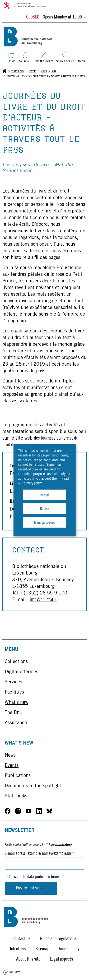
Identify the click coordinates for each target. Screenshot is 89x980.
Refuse (44, 509)
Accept (45, 495)
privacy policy (33, 483)
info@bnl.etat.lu (44, 600)
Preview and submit (31, 888)
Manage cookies (45, 523)
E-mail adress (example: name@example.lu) (39, 854)
